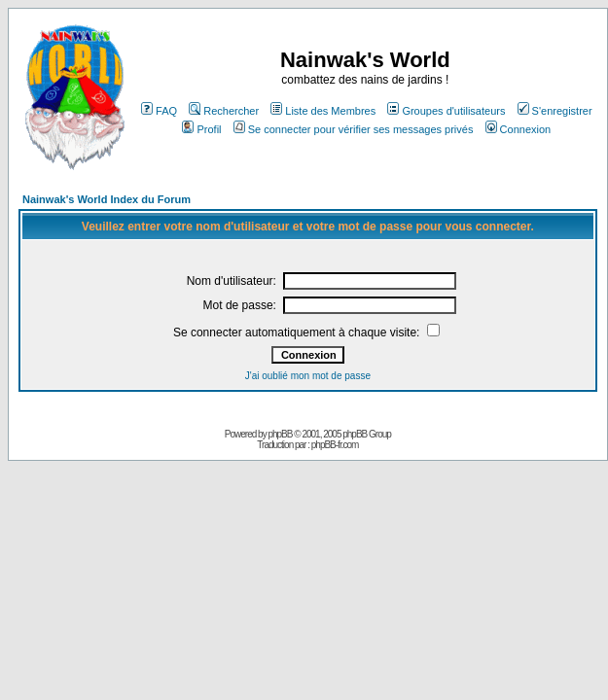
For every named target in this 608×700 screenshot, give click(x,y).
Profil (201, 129)
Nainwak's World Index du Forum (107, 199)
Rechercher (224, 111)
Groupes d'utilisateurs (446, 111)
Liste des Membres (323, 111)
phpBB (280, 434)
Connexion (519, 129)
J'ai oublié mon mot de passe (308, 376)
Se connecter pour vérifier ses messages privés (354, 129)
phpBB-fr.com (335, 445)
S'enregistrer (555, 111)
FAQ (159, 111)
